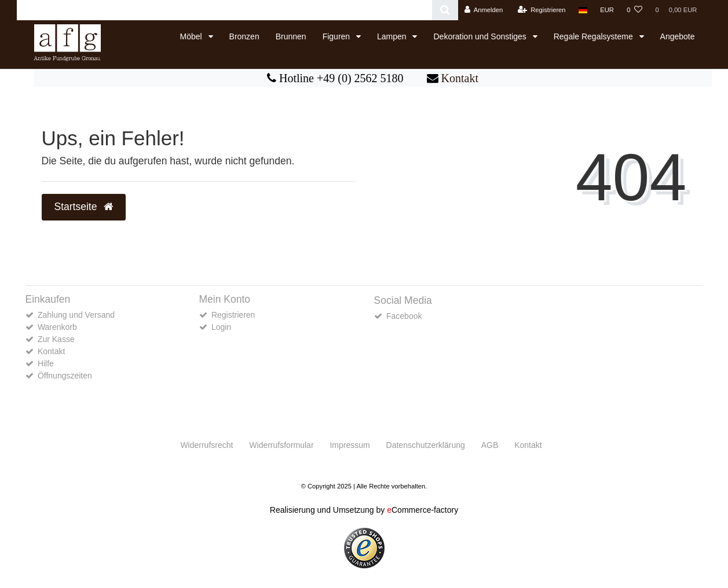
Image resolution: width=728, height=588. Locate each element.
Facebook (404, 316)
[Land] (583, 10)
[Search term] (224, 10)
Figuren (337, 36)
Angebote (678, 36)
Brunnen (291, 36)
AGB (490, 445)
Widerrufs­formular (281, 445)
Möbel (192, 36)
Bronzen (244, 36)
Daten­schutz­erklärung (426, 445)
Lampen (393, 36)
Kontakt (460, 78)
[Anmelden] (484, 10)
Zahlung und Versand (76, 315)
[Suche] (445, 10)
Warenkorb (57, 327)
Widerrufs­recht (206, 445)
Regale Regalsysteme (595, 36)
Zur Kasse (56, 339)
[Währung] (607, 10)
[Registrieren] (541, 10)
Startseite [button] (84, 207)
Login (221, 327)
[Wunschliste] (634, 10)
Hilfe (46, 363)
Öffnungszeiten (65, 376)
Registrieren (233, 315)
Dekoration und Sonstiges (481, 36)
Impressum (350, 445)
